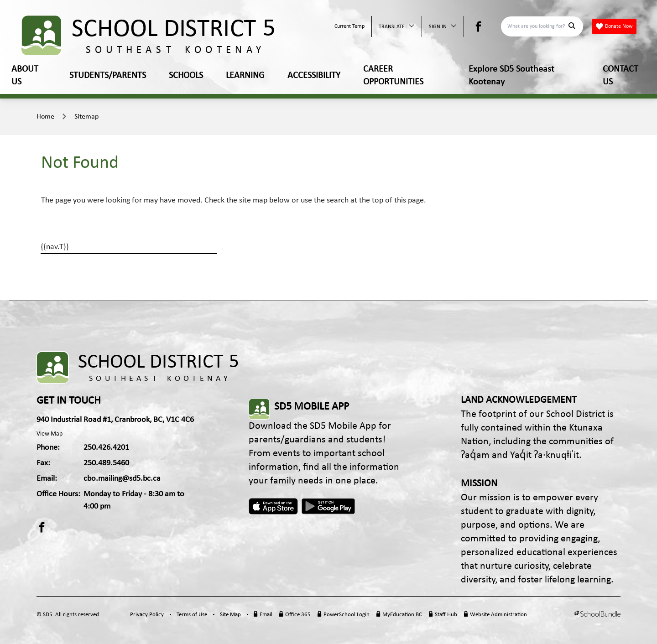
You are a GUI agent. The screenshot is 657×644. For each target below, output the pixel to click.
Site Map (230, 615)
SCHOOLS (186, 76)
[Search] (537, 26)
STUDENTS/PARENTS (108, 76)
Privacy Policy (147, 615)
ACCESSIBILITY (314, 76)
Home (45, 117)
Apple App (273, 506)
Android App (329, 506)
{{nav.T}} (55, 247)
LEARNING (245, 76)
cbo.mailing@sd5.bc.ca (122, 479)
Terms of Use (192, 615)
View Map (50, 434)
